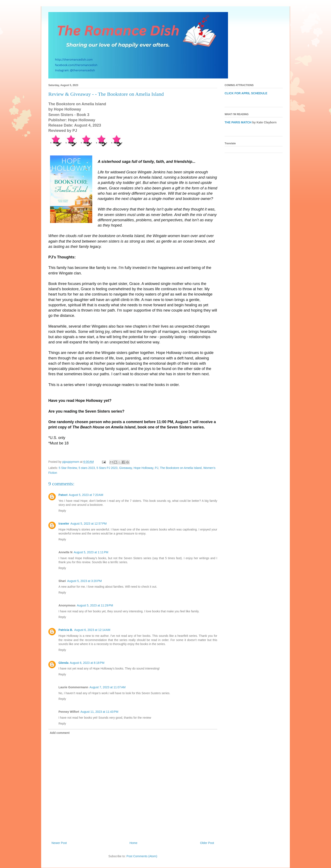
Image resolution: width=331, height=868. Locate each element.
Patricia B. (66, 630)
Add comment (60, 733)
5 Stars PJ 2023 (107, 468)
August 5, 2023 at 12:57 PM (89, 524)
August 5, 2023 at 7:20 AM (86, 495)
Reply (62, 511)
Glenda (63, 663)
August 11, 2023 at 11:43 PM (99, 712)
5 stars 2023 (87, 468)
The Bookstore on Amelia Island (181, 468)
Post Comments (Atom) (142, 856)
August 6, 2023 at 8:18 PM (87, 663)
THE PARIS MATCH (238, 122)
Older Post (207, 843)
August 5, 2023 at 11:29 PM (95, 605)
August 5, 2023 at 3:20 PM (84, 581)
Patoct (63, 495)
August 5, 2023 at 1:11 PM (91, 552)
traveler (64, 524)
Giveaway (125, 468)
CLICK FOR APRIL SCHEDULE (246, 93)
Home (133, 843)
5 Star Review (68, 468)
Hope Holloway (143, 468)
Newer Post (59, 843)
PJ (157, 468)
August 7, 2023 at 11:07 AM (108, 687)
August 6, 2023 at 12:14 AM (92, 630)
